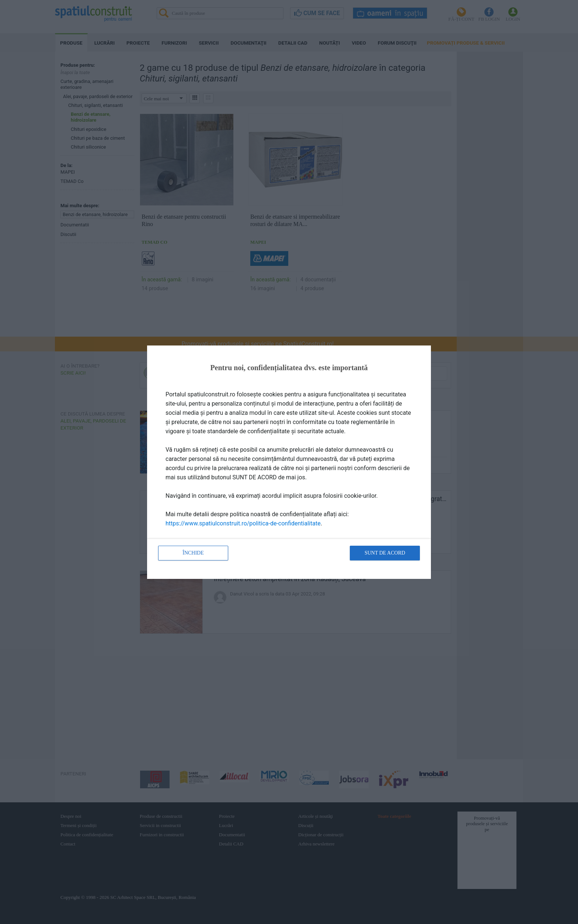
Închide (193, 553)
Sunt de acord (385, 553)
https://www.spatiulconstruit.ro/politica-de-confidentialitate (243, 523)
